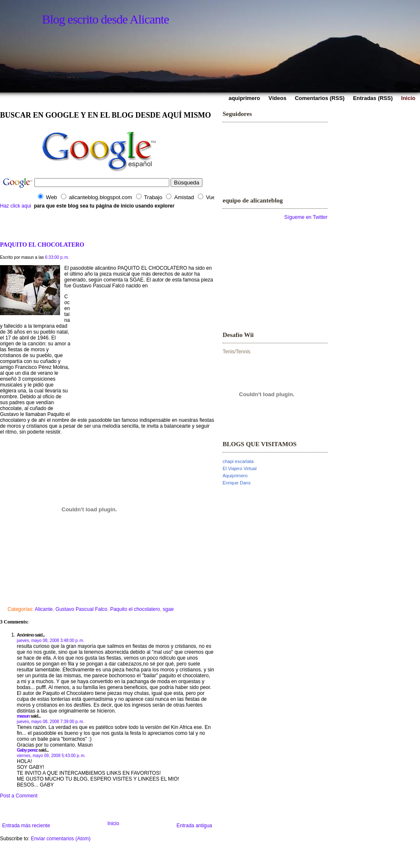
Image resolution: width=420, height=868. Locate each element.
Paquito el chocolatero (135, 609)
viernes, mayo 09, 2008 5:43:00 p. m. (51, 756)
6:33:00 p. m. (57, 257)
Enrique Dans (237, 483)
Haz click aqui (16, 206)
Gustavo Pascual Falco (81, 609)
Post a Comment (19, 796)
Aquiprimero (235, 476)
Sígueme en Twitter (306, 217)
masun (23, 716)
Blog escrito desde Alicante (105, 19)
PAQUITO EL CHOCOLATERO (42, 245)
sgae (168, 609)
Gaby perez (27, 750)
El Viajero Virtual (240, 468)
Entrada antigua (194, 826)
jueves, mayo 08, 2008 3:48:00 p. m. (50, 640)
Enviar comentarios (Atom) (60, 839)
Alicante (44, 609)
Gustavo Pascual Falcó (99, 286)
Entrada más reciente (26, 826)
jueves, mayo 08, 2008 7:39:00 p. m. (50, 722)
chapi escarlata (238, 461)
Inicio (113, 823)
